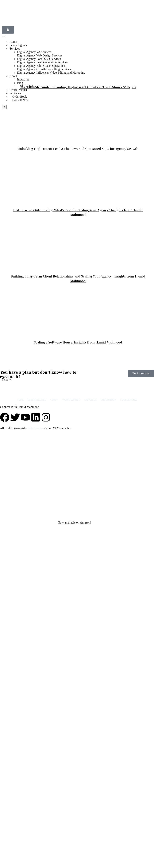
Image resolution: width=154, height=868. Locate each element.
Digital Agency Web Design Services (40, 55)
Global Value (28, 86)
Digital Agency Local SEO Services (39, 59)
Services (15, 49)
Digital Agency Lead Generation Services (42, 62)
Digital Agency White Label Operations (41, 66)
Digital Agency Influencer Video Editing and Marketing (51, 73)
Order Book (108, 400)
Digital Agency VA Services (34, 52)
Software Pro (36, 428)
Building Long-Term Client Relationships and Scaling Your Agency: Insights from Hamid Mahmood (78, 278)
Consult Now (20, 100)
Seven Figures (18, 45)
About (13, 76)
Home (13, 42)
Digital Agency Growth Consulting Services (44, 69)
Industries (23, 79)
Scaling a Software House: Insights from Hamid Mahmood (78, 342)
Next (7, 379)
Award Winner (18, 90)
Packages (90, 400)
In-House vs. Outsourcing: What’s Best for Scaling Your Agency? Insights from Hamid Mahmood (78, 212)
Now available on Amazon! (75, 522)
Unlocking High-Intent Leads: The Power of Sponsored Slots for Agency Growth (78, 148)
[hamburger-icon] (3, 36)
